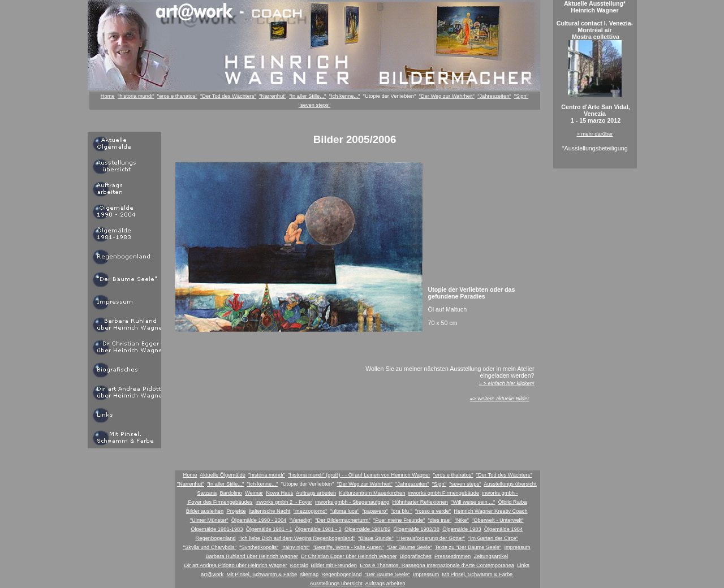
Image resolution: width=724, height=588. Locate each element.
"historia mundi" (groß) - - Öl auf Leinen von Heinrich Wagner (359, 475)
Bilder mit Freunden (334, 565)
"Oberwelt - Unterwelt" (498, 520)
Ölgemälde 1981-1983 (217, 529)
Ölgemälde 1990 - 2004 (259, 520)
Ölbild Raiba (513, 502)
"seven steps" (314, 105)
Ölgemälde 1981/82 (367, 529)
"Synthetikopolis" (259, 547)
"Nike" (461, 520)
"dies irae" (439, 520)
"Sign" (521, 96)
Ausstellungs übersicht (510, 484)
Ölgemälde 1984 (503, 529)
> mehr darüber (594, 134)
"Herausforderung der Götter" (431, 538)
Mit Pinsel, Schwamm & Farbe (262, 574)
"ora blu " (402, 511)
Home (108, 96)
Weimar (254, 493)
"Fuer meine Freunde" (399, 520)
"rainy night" (296, 547)
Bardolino (230, 493)
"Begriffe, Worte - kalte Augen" (348, 547)
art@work (212, 574)
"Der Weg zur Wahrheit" (447, 96)
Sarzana (207, 493)
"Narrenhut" (273, 96)
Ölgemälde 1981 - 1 (269, 529)
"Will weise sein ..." (473, 502)
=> (500, 399)
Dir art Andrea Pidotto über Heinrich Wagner (235, 565)
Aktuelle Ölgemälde (223, 475)
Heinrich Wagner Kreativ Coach (490, 511)
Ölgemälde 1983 (462, 529)
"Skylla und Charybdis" (210, 547)
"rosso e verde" (433, 511)
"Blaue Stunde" (376, 538)
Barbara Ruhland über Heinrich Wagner (252, 556)
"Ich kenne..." (345, 96)
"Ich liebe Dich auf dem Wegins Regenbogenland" (297, 538)
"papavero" (375, 511)
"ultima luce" (345, 511)
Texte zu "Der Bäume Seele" (468, 547)
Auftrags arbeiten (316, 493)
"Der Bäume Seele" (409, 547)
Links (523, 565)
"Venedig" (300, 520)
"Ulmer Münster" (209, 520)
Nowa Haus (279, 493)
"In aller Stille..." (307, 96)
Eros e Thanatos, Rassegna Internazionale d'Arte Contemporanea (437, 565)
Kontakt (299, 565)
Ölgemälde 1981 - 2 (318, 529)
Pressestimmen (453, 556)
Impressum (517, 547)
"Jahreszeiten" (494, 96)
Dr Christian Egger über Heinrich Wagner (349, 556)
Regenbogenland (216, 538)
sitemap (309, 574)
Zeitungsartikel (491, 556)
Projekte (236, 511)
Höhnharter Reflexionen (421, 502)
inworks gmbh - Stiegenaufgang (352, 502)
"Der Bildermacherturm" (343, 520)
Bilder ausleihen (205, 511)
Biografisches (416, 556)
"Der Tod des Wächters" (228, 96)
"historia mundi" (136, 96)
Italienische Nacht (270, 511)
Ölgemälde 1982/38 (417, 529)
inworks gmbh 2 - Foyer (284, 502)
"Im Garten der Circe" (493, 538)
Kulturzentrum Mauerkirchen (372, 493)
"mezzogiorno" (311, 511)
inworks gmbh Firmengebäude (444, 493)
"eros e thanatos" (177, 96)
